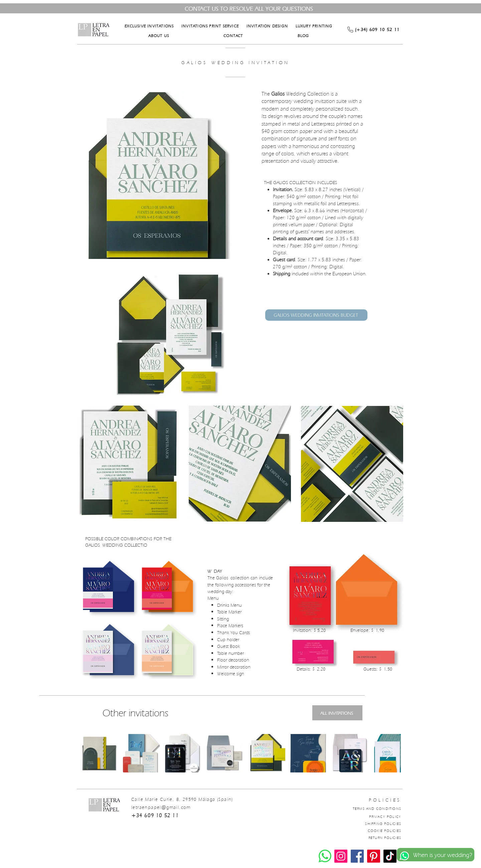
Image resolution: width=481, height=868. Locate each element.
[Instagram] (341, 856)
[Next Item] (389, 753)
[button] (157, 176)
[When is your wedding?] (436, 855)
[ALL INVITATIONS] (337, 713)
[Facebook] (357, 856)
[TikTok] (390, 856)
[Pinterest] (374, 856)
